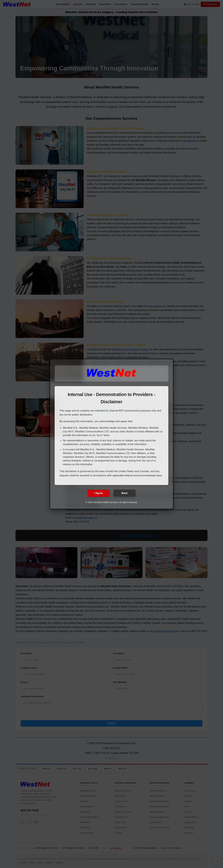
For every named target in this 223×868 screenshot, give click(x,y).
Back (126, 493)
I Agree (97, 493)
